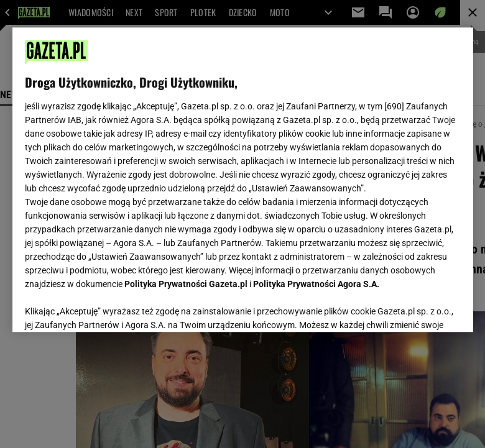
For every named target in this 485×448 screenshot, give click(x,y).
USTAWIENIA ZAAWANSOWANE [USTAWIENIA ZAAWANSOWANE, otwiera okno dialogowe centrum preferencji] (106, 307)
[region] (243, 180)
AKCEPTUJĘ (418, 308)
